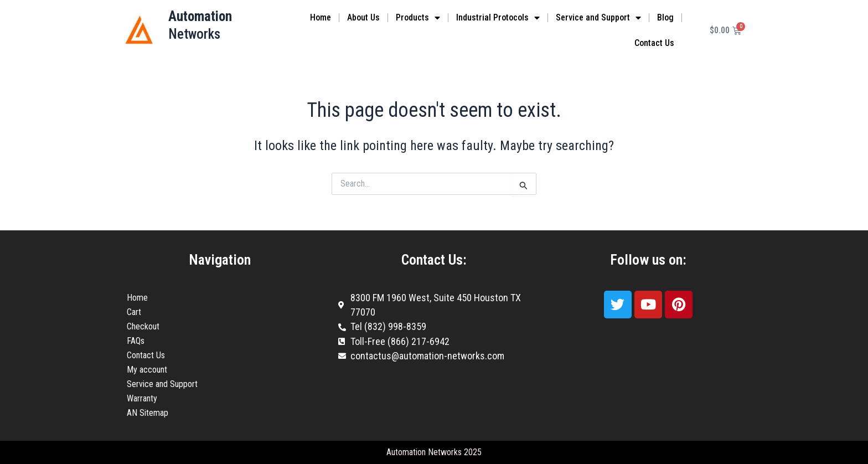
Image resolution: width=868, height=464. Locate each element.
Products (418, 18)
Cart (134, 312)
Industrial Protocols (498, 18)
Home (321, 17)
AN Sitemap (148, 413)
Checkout (143, 326)
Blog (665, 17)
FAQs (136, 341)
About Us (363, 17)
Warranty (142, 398)
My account (147, 370)
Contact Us (654, 43)
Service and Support (598, 18)
